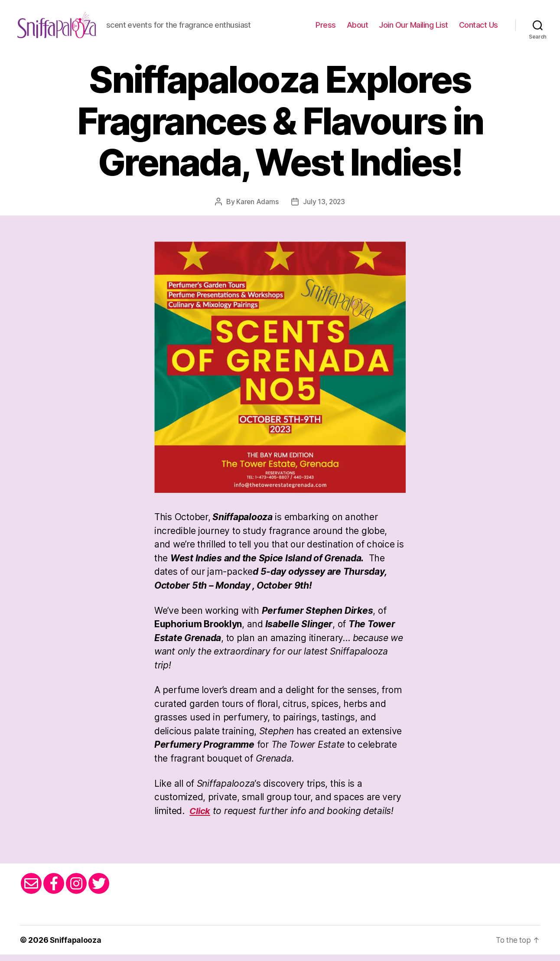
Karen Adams (257, 208)
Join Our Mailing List (413, 28)
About (358, 28)
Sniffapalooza (76, 946)
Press (326, 28)
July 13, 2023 (324, 208)
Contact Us (479, 28)
